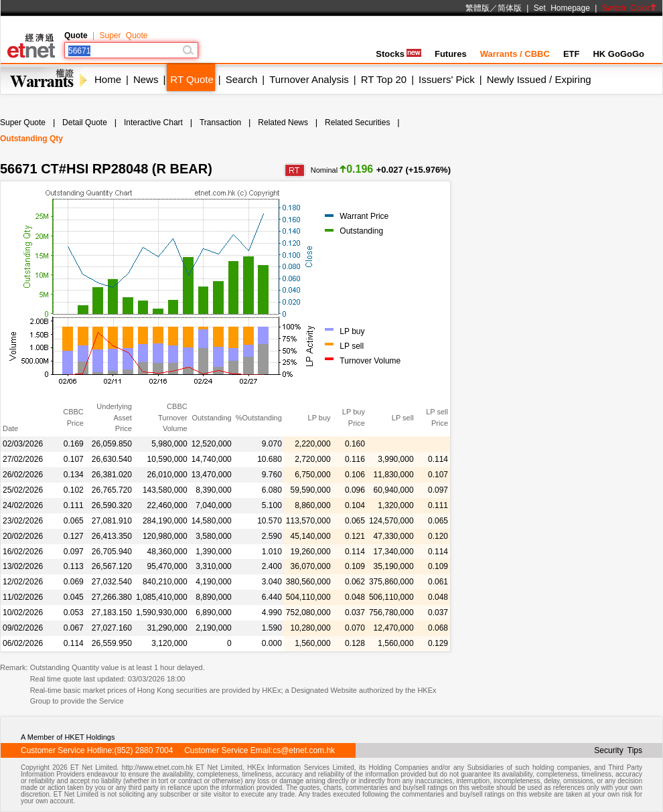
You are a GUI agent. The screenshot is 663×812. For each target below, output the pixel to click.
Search (242, 79)
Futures (451, 54)
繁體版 (477, 8)
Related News (283, 123)
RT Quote (192, 79)
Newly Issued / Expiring (539, 79)
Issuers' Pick (447, 79)
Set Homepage (562, 8)
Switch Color (630, 8)
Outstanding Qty (31, 139)
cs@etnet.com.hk (304, 750)
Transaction (220, 123)
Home (108, 79)
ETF (572, 54)
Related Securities (357, 123)
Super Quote (123, 35)
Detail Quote (85, 123)
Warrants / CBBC (515, 54)
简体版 (510, 8)
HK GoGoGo (618, 54)
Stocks (398, 54)
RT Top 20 (384, 79)
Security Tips (618, 750)
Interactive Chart (153, 123)
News (146, 79)
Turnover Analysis (309, 79)
